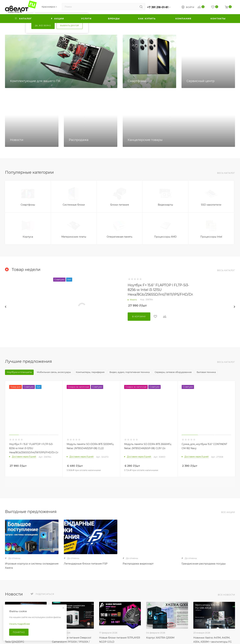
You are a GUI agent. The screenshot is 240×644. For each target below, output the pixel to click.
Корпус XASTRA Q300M (160, 638)
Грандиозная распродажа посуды (204, 564)
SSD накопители (211, 205)
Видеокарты (165, 205)
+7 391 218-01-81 (158, 7)
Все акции (228, 512)
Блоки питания (120, 205)
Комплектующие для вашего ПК (35, 81)
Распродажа (79, 140)
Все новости (226, 595)
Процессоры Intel (211, 237)
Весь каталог (226, 173)
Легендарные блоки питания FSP (86, 564)
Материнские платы (74, 237)
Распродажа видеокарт (138, 564)
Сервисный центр (200, 81)
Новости (17, 140)
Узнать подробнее (19, 624)
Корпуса (28, 237)
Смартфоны (137, 81)
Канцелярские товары (145, 140)
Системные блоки (74, 205)
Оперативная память (119, 237)
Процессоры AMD (165, 237)
